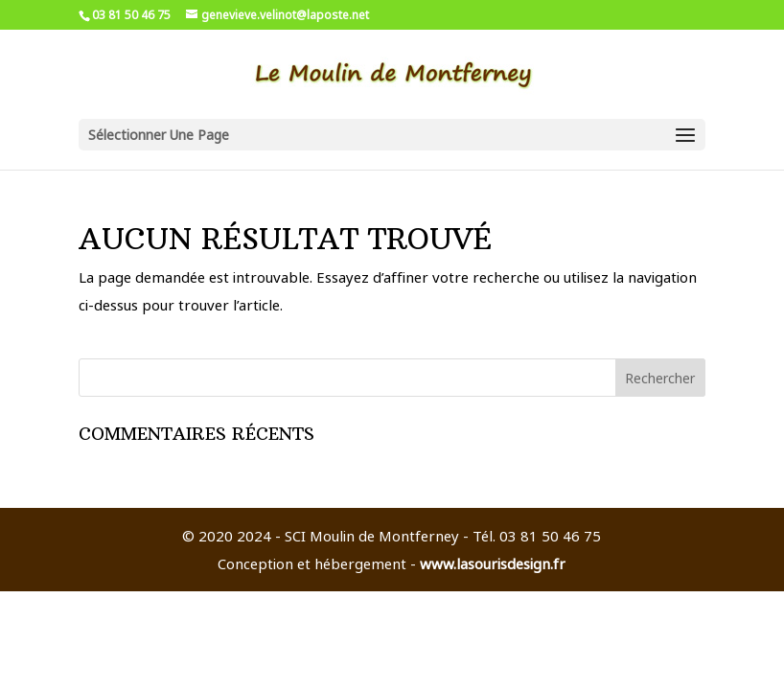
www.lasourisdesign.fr (493, 563)
